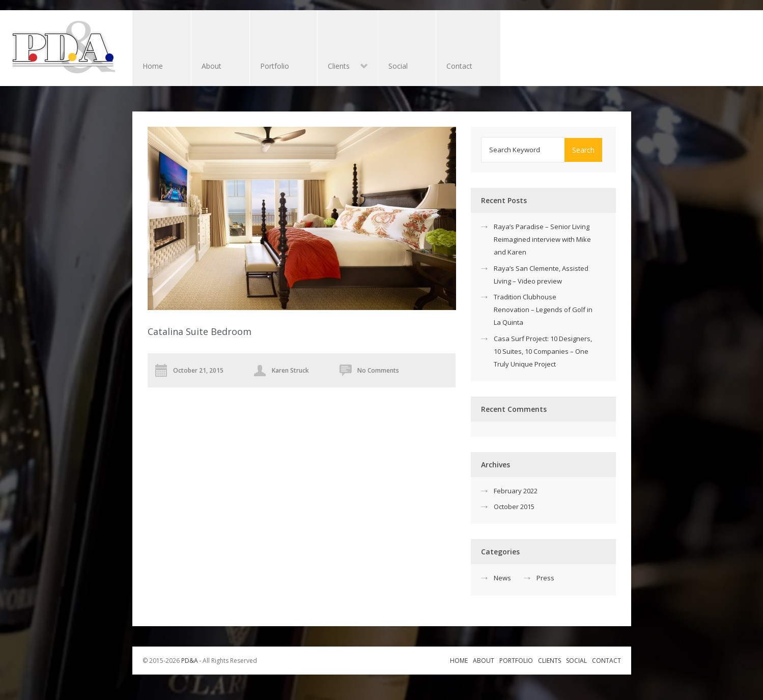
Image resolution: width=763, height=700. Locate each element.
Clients (343, 67)
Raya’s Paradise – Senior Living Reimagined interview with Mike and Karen (542, 239)
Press (545, 578)
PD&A (190, 661)
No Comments (378, 370)
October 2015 (514, 507)
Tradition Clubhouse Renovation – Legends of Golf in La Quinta (543, 310)
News (502, 578)
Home (153, 66)
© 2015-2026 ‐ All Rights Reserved (201, 661)
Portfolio (275, 66)
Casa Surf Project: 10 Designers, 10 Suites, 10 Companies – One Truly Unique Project (543, 351)
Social (398, 66)
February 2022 (516, 491)
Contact (459, 66)
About (211, 66)
